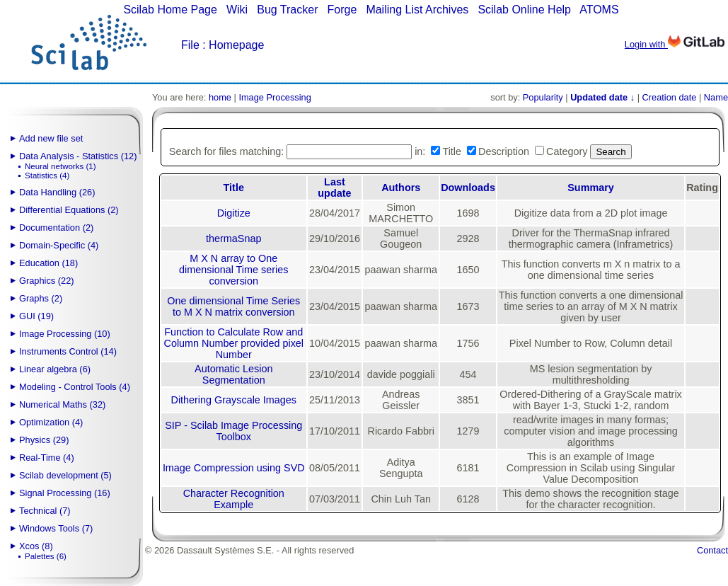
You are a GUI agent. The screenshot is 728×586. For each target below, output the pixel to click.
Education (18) (48, 263)
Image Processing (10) (65, 334)
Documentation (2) (56, 228)
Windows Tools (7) (56, 528)
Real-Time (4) (47, 458)
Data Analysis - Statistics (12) (78, 156)
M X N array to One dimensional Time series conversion (233, 270)
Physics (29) (44, 440)
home (220, 97)
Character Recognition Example (234, 499)
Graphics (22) (47, 281)
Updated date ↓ (602, 97)
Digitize (234, 213)
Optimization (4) (51, 422)
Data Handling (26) (57, 192)
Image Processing (275, 97)
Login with (675, 44)
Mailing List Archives (417, 10)
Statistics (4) (47, 176)
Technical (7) (45, 511)
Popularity (543, 97)
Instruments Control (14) (68, 351)
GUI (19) (36, 316)
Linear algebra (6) (55, 369)
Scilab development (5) (65, 475)
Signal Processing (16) (65, 493)
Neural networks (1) (60, 166)
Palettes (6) (46, 556)
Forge (342, 10)
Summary (591, 188)
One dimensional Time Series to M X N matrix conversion (233, 306)
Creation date (670, 97)
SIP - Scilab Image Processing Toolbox (233, 431)
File (190, 45)
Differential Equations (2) (69, 210)
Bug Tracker (287, 10)
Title (234, 188)
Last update (334, 188)
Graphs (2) (41, 298)
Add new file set (51, 138)
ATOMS (599, 10)
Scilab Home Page (170, 10)
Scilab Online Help (524, 10)
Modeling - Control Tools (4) (75, 387)
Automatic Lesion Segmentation (233, 374)
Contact (712, 550)
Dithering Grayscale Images (233, 400)
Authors (401, 188)
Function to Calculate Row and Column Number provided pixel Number (233, 343)
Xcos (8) (36, 546)
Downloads (468, 188)
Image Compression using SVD (234, 468)
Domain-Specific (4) (59, 245)
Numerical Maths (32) (62, 404)
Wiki (237, 10)
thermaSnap (233, 239)
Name (716, 97)
